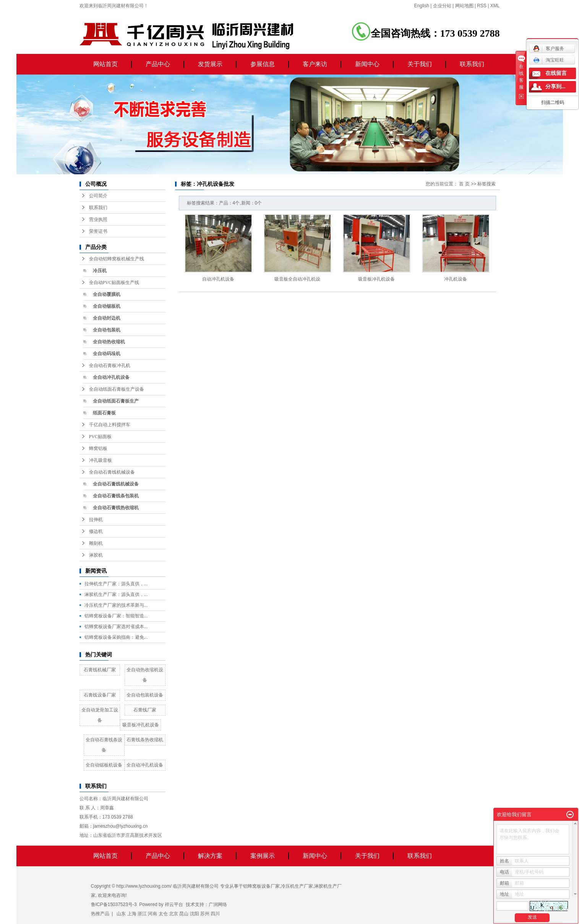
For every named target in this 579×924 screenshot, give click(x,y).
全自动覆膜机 (107, 294)
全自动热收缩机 (109, 342)
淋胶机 (96, 555)
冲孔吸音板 (101, 460)
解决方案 (210, 856)
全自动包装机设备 (145, 695)
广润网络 (218, 905)
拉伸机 (96, 520)
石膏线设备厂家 (100, 695)
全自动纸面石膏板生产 (116, 401)
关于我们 (420, 64)
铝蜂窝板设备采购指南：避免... (116, 637)
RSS (482, 6)
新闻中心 (367, 64)
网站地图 (464, 6)
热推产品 (100, 914)
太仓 (163, 914)
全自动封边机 (107, 318)
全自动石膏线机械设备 (112, 472)
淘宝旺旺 (549, 60)
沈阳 (195, 914)
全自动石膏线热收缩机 (116, 508)
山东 (121, 914)
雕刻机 (96, 543)
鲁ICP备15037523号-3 (114, 905)
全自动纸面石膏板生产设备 (117, 389)
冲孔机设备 (456, 279)
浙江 (142, 914)
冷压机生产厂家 (297, 886)
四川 (215, 914)
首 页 (464, 184)
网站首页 (105, 64)
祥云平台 (174, 905)
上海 (132, 914)
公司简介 (98, 196)
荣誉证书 (98, 231)
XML (495, 6)
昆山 (184, 914)
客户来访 (315, 64)
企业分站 (442, 6)
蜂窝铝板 (98, 448)
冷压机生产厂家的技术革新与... (116, 605)
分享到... (555, 87)
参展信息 (263, 64)
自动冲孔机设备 (218, 279)
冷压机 (100, 271)
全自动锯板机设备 (104, 765)
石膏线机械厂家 (100, 670)
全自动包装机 (107, 330)
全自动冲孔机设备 (111, 377)
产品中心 (158, 64)
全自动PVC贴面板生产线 (114, 283)
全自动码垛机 (107, 354)
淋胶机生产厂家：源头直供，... (116, 594)
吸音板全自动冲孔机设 (297, 279)
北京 (174, 914)
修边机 (96, 531)
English (422, 6)
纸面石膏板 (104, 413)
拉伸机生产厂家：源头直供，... (116, 584)
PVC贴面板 (100, 437)
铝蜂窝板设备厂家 (261, 886)
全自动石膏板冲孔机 (110, 365)
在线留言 (556, 73)
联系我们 (472, 64)
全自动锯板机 (107, 306)
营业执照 (98, 219)
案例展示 (263, 856)
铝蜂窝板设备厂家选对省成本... (116, 627)
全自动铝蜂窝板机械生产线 (117, 259)
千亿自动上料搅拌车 (110, 425)
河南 (152, 914)
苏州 (205, 914)
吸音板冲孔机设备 (141, 725)
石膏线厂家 (145, 710)
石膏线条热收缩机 (145, 740)
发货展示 (210, 64)
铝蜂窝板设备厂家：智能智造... (116, 616)
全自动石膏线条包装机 (116, 496)
